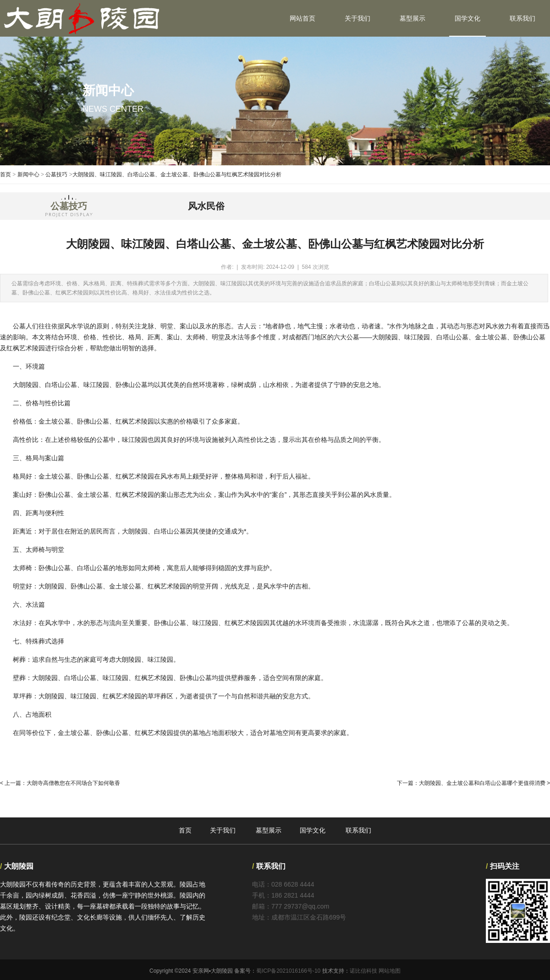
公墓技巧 (56, 174)
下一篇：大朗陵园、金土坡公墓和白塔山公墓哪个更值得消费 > (473, 783)
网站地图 (390, 971)
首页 (5, 174)
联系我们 (522, 18)
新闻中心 (28, 174)
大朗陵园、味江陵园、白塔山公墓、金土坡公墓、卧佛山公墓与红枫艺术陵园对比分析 (177, 174)
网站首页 (302, 18)
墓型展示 (412, 18)
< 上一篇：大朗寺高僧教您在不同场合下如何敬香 (60, 783)
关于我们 (357, 18)
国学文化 (467, 18)
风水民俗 (206, 206)
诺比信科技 (363, 971)
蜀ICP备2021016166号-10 (288, 971)
